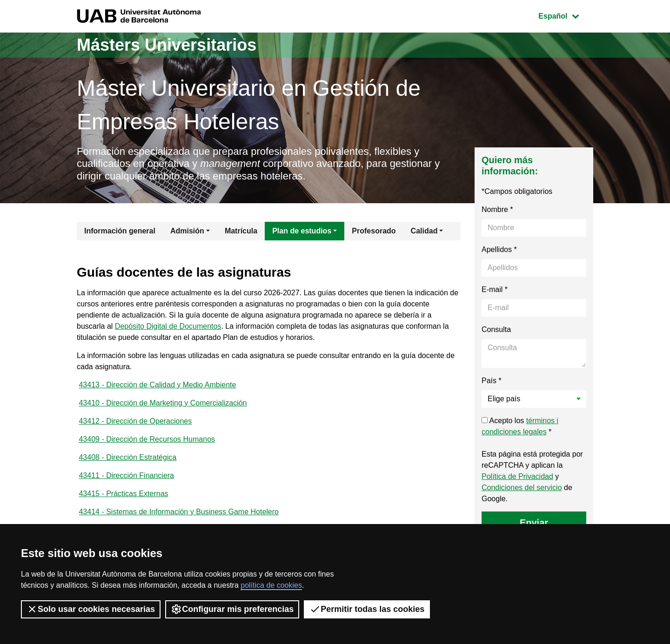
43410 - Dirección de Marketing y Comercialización (163, 403)
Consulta (496, 329)
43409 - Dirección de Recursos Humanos (147, 439)
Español (566, 15)
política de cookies (271, 585)
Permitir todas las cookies (367, 609)
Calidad (424, 231)
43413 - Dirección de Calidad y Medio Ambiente (157, 385)
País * (492, 381)
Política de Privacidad (517, 476)
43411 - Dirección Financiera (126, 475)
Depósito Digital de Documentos (168, 326)
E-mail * (495, 289)
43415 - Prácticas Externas (123, 494)
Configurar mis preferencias (232, 609)
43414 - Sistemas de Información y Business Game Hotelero (179, 512)
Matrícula (241, 231)
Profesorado (374, 231)
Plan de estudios (302, 231)
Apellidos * (499, 249)
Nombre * (497, 209)
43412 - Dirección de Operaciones (135, 421)
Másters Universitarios (167, 45)
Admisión (187, 231)
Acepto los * (520, 426)
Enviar (534, 523)
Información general (120, 231)
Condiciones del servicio (522, 488)
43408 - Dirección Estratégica (127, 457)
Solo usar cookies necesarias (91, 609)
